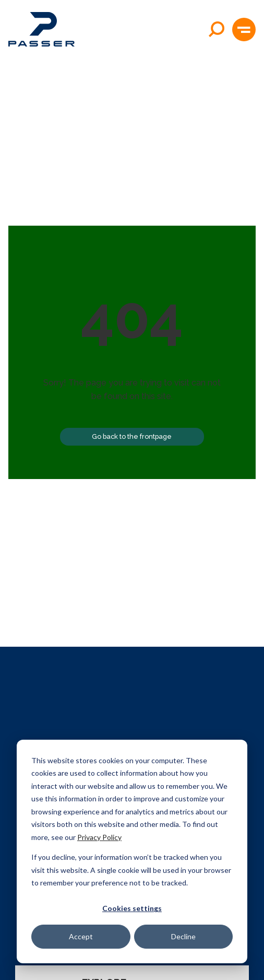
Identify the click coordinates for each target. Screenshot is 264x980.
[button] (244, 30)
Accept (81, 936)
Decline (183, 936)
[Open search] (217, 29)
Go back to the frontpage (132, 436)
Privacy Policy (99, 837)
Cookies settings (132, 908)
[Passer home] (41, 29)
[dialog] (132, 851)
